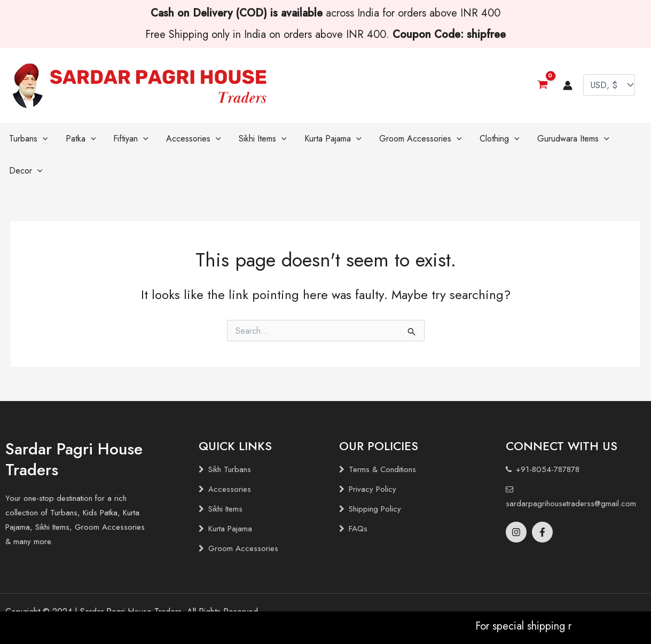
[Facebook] (542, 500)
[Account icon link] (568, 85)
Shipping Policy (375, 477)
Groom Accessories (243, 516)
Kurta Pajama (230, 497)
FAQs (358, 497)
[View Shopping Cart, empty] (542, 85)
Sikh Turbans (230, 437)
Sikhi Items (225, 477)
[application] (40, 139)
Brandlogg (75, 599)
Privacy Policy (372, 457)
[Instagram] (516, 500)
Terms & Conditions (382, 437)
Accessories (230, 457)
